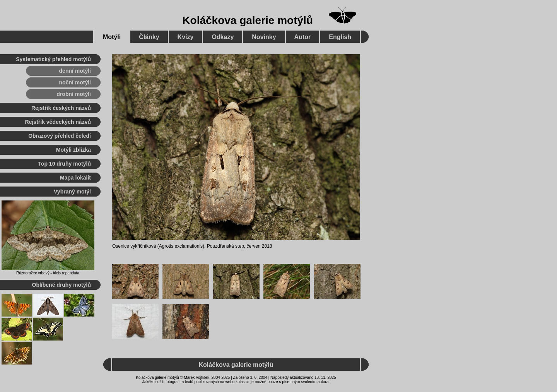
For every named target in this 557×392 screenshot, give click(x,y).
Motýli (112, 37)
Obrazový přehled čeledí (60, 136)
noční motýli (75, 82)
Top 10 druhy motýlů (64, 164)
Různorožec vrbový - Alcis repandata (48, 273)
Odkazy (223, 37)
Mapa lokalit (75, 178)
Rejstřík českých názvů (61, 108)
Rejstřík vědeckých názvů (58, 122)
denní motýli (75, 71)
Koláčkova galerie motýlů (248, 20)
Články (149, 37)
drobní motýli (74, 94)
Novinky (264, 37)
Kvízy (186, 37)
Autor (303, 37)
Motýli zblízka (73, 150)
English (340, 37)
